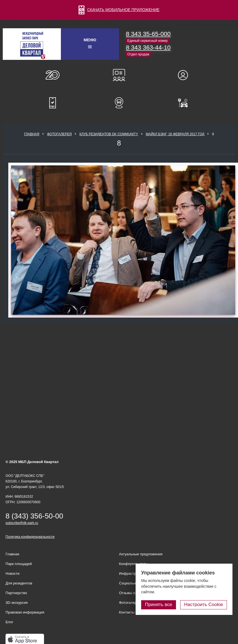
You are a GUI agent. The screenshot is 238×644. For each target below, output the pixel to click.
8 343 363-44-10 (148, 48)
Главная (32, 134)
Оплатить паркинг (185, 103)
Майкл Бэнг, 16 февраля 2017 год (175, 134)
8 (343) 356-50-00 (34, 516)
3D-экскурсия (17, 603)
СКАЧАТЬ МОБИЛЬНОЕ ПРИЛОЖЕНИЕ (119, 10)
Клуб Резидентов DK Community (109, 134)
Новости (12, 573)
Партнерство (16, 593)
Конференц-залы (119, 75)
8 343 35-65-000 (148, 34)
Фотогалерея (59, 134)
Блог (9, 622)
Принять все (159, 605)
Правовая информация (25, 612)
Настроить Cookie (204, 605)
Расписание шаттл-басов (119, 103)
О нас (53, 75)
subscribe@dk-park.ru (22, 523)
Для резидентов (185, 75)
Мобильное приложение (53, 103)
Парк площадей (19, 564)
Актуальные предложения (141, 554)
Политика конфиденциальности (30, 537)
